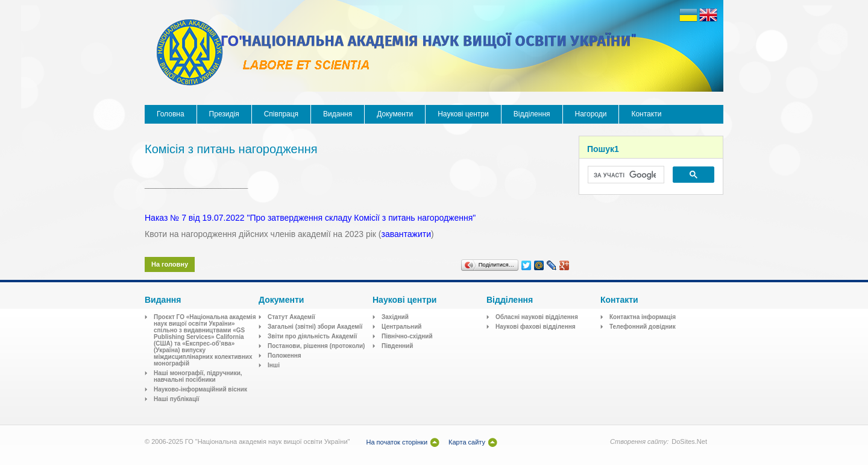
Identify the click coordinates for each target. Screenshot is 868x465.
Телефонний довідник (643, 327)
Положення (285, 356)
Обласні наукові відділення (537, 317)
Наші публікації (177, 399)
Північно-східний (407, 336)
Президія (224, 114)
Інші (274, 365)
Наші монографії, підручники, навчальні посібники (198, 376)
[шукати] (625, 175)
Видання (338, 114)
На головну (170, 264)
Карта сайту (467, 442)
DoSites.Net (689, 441)
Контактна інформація (643, 317)
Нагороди (591, 114)
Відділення (532, 114)
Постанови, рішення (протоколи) (316, 346)
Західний (395, 317)
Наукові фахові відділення (536, 327)
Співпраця (281, 114)
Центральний (401, 327)
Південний (397, 346)
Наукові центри (463, 114)
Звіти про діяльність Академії (312, 336)
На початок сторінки (397, 442)
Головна (171, 114)
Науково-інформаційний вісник (200, 389)
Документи (395, 114)
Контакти (646, 114)
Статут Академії (291, 317)
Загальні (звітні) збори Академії (315, 327)
